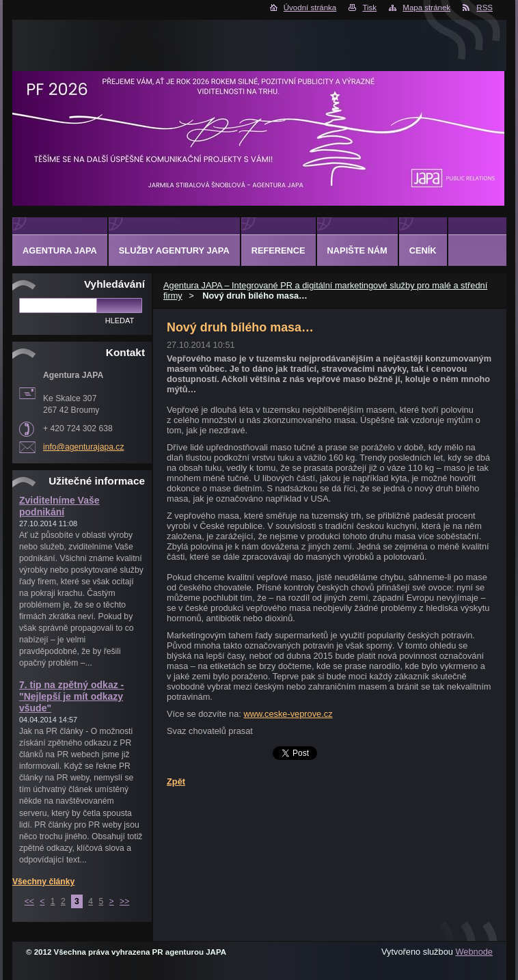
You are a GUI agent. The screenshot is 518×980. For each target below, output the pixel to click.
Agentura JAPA (60, 250)
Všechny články (43, 882)
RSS (485, 8)
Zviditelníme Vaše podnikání (59, 506)
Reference (278, 250)
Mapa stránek (426, 8)
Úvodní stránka (310, 8)
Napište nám (357, 250)
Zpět (176, 781)
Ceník (423, 250)
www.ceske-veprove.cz (288, 714)
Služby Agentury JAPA (174, 250)
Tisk (369, 8)
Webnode (474, 952)
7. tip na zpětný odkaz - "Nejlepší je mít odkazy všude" (71, 696)
